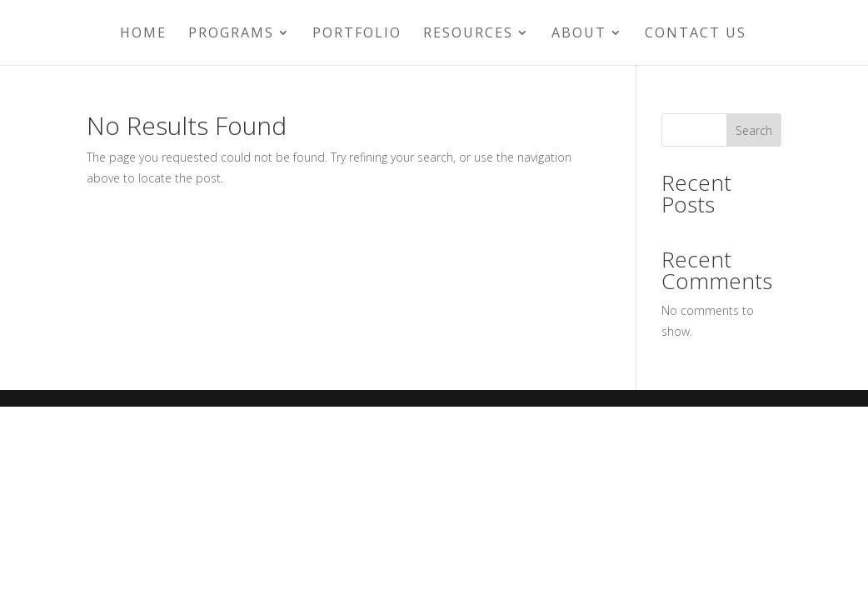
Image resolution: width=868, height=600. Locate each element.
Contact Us (696, 34)
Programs (231, 34)
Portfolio (357, 34)
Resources (468, 34)
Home (143, 34)
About (579, 34)
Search (754, 130)
